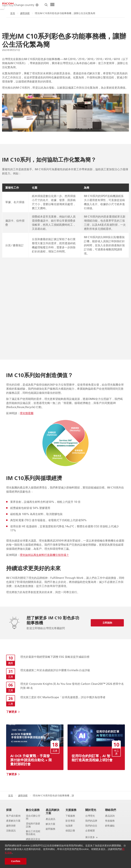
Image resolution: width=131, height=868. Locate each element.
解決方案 (50, 824)
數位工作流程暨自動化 (33, 833)
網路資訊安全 (33, 839)
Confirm (16, 861)
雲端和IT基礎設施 (33, 825)
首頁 (11, 13)
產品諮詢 (110, 816)
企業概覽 (90, 831)
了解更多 (12, 712)
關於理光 (91, 810)
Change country (93, 5)
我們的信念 (91, 826)
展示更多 (92, 837)
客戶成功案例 (13, 816)
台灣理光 (90, 816)
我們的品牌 (91, 821)
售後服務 (110, 821)
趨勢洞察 (23, 13)
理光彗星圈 (27, 413)
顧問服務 (50, 829)
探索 (9, 810)
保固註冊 (70, 831)
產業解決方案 (13, 821)
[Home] (8, 5)
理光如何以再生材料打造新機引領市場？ (44, 555)
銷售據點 (110, 826)
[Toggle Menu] (119, 5)
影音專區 (70, 821)
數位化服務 (33, 810)
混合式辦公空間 (33, 817)
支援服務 (71, 810)
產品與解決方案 (53, 811)
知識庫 (69, 826)
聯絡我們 (111, 810)
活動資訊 (11, 831)
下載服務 (70, 816)
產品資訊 (50, 819)
